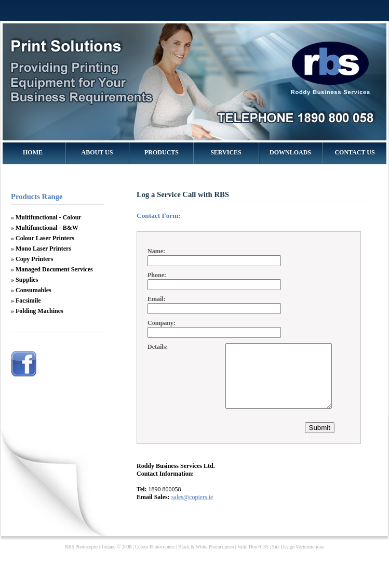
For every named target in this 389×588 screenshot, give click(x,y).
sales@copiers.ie (192, 509)
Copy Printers (34, 259)
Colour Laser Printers (45, 238)
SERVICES (226, 152)
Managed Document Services (54, 269)
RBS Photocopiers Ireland (90, 559)
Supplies (27, 280)
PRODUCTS (162, 152)
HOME (33, 152)
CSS (265, 559)
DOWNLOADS (290, 152)
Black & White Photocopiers (206, 559)
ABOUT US (97, 152)
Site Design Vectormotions (298, 559)
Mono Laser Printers (43, 249)
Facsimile (28, 300)
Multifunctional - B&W (47, 228)
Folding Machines (39, 311)
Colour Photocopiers (155, 559)
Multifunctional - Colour (49, 217)
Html (254, 559)
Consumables (33, 290)
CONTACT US (354, 152)
